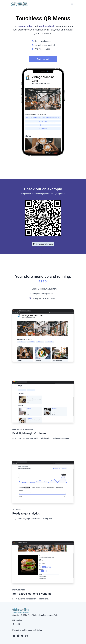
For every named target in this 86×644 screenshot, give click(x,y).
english (17, 620)
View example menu (43, 244)
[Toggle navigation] (72, 4)
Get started (43, 59)
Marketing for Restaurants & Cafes (27, 630)
